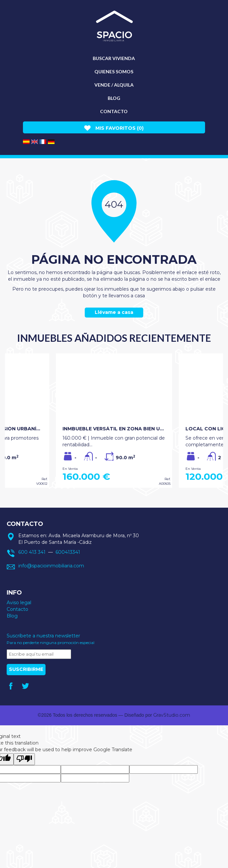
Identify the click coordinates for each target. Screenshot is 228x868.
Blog (114, 98)
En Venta (70, 469)
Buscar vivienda (114, 58)
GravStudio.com (172, 715)
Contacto (114, 111)
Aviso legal (19, 603)
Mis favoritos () (114, 128)
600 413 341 (32, 552)
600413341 (68, 552)
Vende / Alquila (114, 85)
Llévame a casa (114, 312)
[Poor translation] (24, 759)
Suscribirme (26, 669)
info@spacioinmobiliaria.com (51, 566)
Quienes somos (114, 72)
